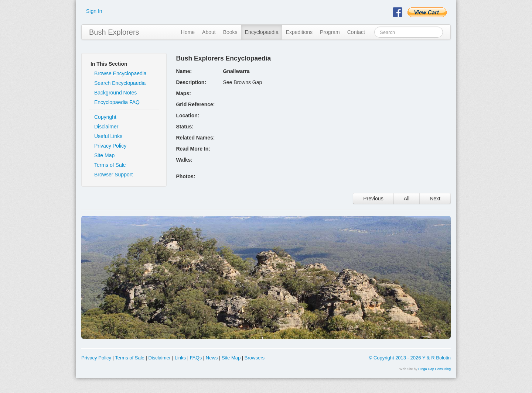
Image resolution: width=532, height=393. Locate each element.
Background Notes (115, 93)
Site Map (104, 155)
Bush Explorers (114, 32)
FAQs (196, 358)
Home (188, 32)
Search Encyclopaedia (120, 83)
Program (330, 32)
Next (435, 199)
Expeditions (299, 32)
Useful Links (108, 136)
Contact (356, 32)
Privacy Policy (110, 146)
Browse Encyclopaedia (120, 73)
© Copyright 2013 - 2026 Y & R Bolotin (410, 358)
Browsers (255, 358)
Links (180, 358)
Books (230, 32)
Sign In (94, 11)
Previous (373, 199)
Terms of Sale (110, 165)
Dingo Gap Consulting (434, 369)
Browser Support (113, 175)
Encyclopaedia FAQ (117, 102)
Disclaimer (106, 127)
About (209, 32)
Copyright (105, 117)
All (407, 199)
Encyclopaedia (262, 32)
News (212, 358)
